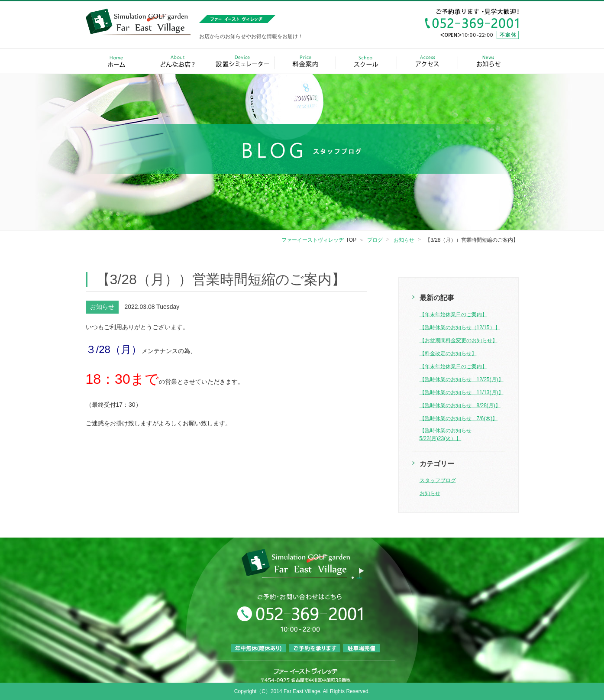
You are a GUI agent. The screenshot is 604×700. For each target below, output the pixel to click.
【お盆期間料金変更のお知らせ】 (459, 340)
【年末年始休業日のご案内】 (453, 314)
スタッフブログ (438, 480)
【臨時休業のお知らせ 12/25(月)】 (462, 379)
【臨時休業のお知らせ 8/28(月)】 (460, 405)
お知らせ (430, 493)
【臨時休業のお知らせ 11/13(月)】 (462, 392)
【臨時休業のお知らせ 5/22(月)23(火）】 (448, 434)
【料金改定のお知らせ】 (448, 353)
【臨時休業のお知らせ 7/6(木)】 (459, 418)
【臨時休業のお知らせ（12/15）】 (460, 327)
